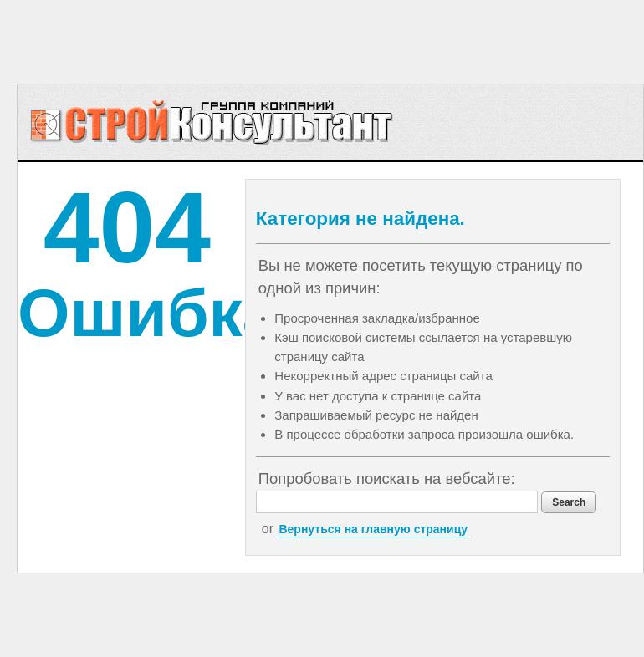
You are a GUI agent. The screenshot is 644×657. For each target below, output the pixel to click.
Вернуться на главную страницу (373, 529)
